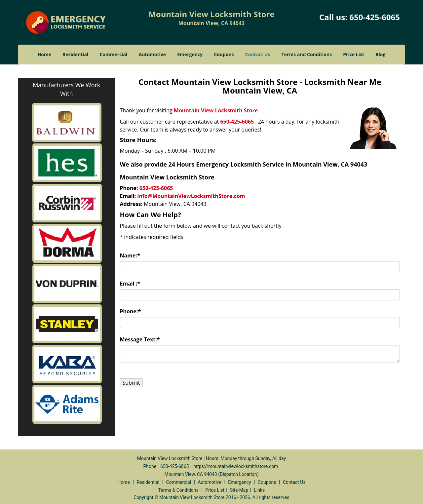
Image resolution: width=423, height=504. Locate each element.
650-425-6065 (375, 17)
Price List (354, 54)
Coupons (224, 54)
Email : (130, 284)
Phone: (131, 311)
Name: (130, 255)
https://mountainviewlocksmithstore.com (236, 466)
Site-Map (239, 490)
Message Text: (140, 339)
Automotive (153, 54)
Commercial (113, 54)
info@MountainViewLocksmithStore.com (191, 196)
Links (259, 490)
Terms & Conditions (178, 490)
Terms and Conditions (307, 54)
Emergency (190, 54)
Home (44, 54)
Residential (75, 54)
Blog (380, 54)
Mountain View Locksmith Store (216, 110)
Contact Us (258, 54)
